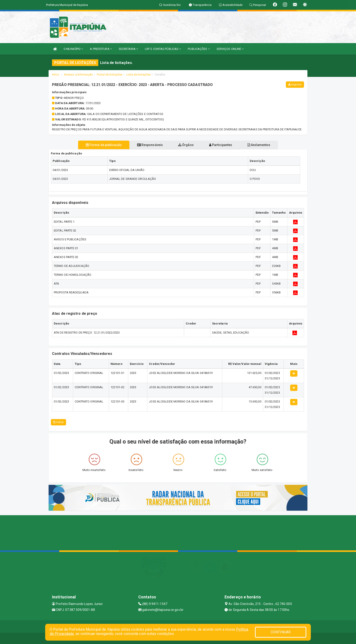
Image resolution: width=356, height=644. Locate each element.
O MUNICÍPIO (73, 49)
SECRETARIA (128, 49)
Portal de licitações (110, 74)
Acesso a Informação (78, 74)
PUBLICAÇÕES (199, 49)
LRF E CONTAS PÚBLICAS (163, 49)
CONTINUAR (281, 632)
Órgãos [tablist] (186, 145)
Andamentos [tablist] (266, 145)
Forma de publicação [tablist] (96, 145)
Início (56, 74)
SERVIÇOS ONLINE (230, 49)
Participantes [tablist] (224, 145)
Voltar (58, 422)
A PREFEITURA (101, 49)
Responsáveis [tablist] (146, 145)
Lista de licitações (139, 74)
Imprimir (295, 85)
